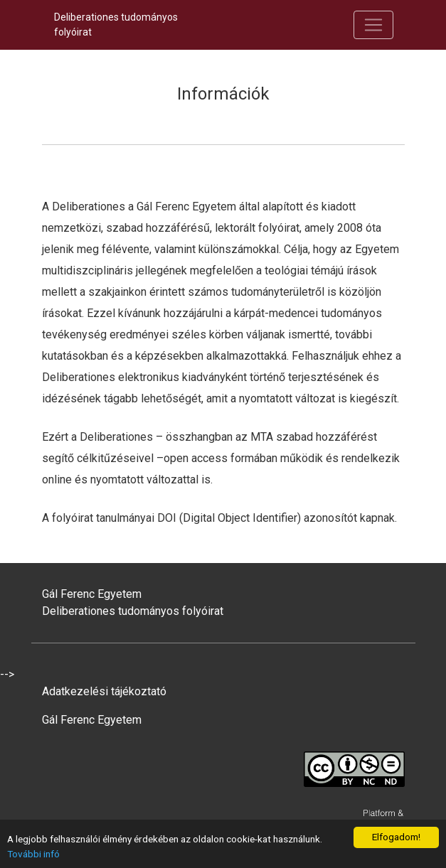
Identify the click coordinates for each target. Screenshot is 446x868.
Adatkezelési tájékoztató (104, 691)
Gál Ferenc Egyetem (92, 720)
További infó (33, 854)
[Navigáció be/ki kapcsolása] (373, 25)
